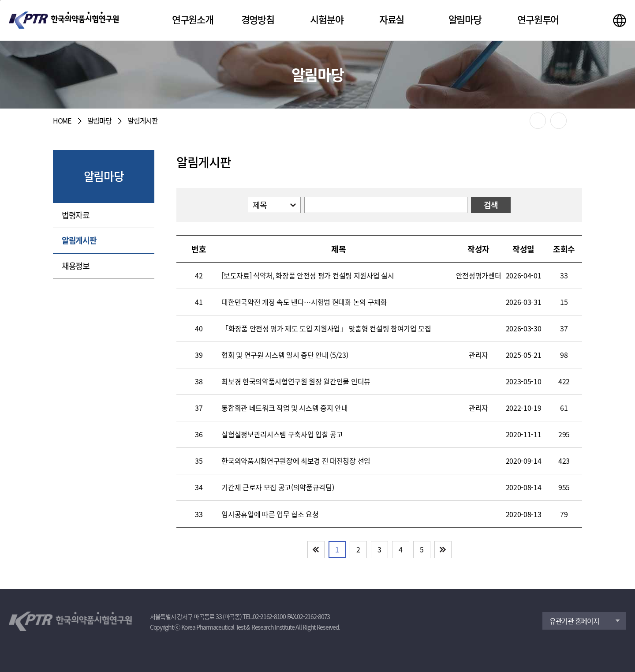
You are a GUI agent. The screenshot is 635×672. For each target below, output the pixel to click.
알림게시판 (79, 240)
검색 (491, 205)
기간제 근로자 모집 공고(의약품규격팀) (278, 487)
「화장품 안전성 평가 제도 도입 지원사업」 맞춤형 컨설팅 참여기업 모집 (326, 328)
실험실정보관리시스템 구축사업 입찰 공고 (282, 434)
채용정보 (76, 266)
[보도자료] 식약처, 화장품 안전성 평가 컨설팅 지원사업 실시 (308, 276)
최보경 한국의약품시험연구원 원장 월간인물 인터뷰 (296, 381)
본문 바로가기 (0, 0)
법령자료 (76, 215)
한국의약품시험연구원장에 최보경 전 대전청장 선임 (296, 461)
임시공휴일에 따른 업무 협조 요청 (270, 514)
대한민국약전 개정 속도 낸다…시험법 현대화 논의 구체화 (304, 302)
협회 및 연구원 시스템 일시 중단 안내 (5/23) (285, 355)
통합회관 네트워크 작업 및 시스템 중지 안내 (284, 408)
